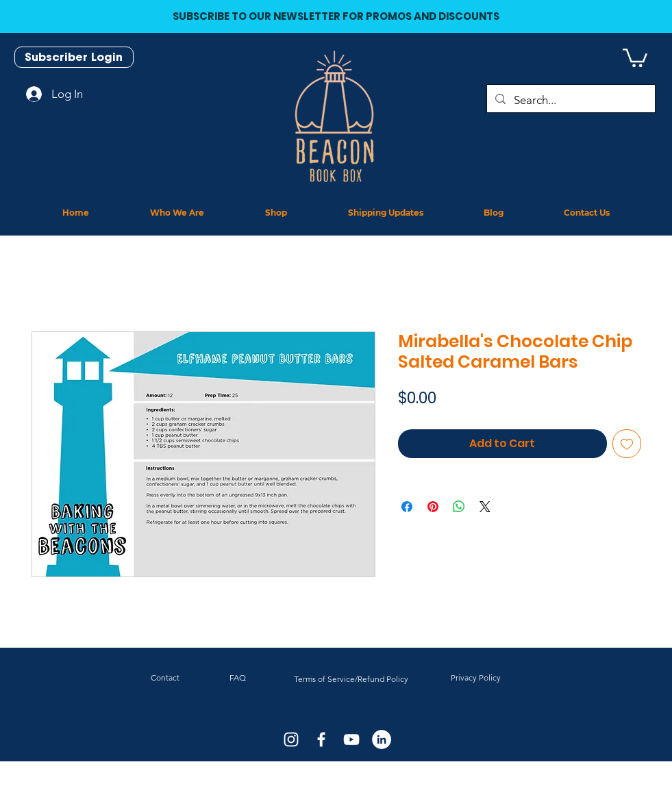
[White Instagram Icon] (291, 739)
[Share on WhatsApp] (459, 507)
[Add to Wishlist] (627, 444)
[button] (635, 57)
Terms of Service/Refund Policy (351, 679)
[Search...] (570, 100)
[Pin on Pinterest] (433, 507)
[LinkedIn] (382, 739)
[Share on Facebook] (407, 507)
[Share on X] (485, 507)
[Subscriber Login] (74, 57)
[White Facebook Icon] (321, 739)
